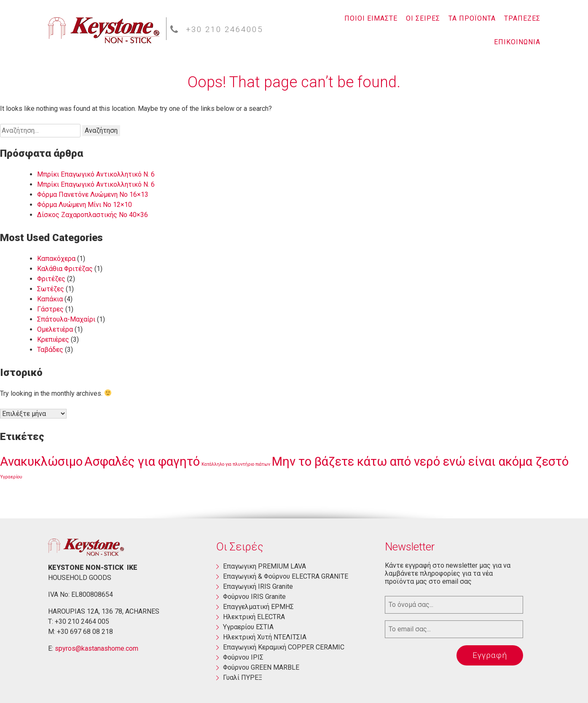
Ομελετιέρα (55, 329)
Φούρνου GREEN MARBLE (261, 667)
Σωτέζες (51, 289)
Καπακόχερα (56, 259)
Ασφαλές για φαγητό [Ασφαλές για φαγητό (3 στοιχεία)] (142, 462)
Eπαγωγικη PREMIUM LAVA (264, 566)
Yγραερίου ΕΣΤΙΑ (248, 627)
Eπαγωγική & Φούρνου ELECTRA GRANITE (286, 576)
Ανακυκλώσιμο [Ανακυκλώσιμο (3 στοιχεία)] (41, 462)
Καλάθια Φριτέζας (65, 269)
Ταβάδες (50, 350)
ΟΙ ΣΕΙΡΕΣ (423, 18)
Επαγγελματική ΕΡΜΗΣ (258, 607)
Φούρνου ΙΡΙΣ (243, 657)
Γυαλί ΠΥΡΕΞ (243, 678)
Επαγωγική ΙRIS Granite (258, 586)
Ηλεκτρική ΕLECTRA (254, 617)
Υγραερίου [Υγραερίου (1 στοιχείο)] (11, 477)
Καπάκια (50, 299)
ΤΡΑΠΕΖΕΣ (522, 18)
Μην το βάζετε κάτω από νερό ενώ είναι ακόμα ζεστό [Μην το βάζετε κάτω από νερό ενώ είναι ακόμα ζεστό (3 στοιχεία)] (420, 462)
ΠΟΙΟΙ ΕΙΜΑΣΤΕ (371, 18)
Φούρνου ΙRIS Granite (254, 597)
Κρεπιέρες (53, 339)
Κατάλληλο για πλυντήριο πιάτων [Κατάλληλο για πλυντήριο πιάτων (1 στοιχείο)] (236, 464)
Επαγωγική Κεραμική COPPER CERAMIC (284, 647)
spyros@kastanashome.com (97, 648)
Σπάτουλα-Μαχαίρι (66, 319)
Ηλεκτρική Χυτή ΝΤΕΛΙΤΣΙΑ (265, 637)
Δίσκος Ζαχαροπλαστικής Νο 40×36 (93, 215)
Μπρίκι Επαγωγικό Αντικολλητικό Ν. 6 (96, 174)
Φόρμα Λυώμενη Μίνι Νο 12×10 (85, 205)
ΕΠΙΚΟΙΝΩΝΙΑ (517, 42)
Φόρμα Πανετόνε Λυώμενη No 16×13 (93, 195)
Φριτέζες (51, 279)
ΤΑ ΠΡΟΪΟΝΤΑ (472, 18)
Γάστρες (50, 309)
